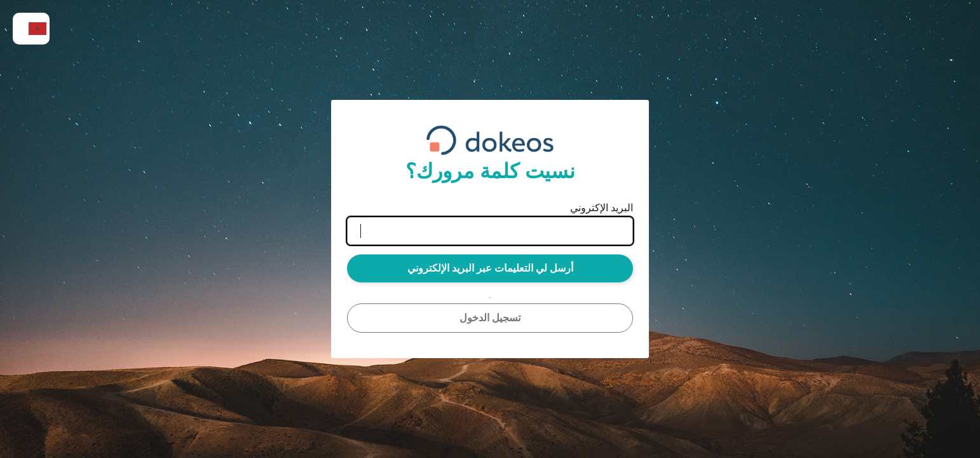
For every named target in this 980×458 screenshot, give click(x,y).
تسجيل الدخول (490, 318)
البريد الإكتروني (602, 208)
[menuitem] (31, 29)
